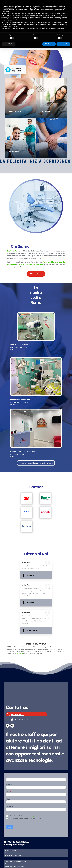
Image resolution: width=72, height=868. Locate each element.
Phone (8, 799)
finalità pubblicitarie (55, 17)
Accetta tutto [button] (63, 44)
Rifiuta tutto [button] (49, 44)
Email (9, 792)
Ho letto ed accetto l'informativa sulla (20, 816)
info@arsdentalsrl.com (21, 719)
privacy (32, 816)
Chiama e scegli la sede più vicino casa (36, 463)
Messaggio (10, 806)
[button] (70, 3)
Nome (8, 777)
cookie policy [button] (5, 12)
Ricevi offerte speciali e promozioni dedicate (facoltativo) (23, 819)
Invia (10, 827)
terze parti (31, 13)
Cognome (9, 784)
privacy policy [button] (9, 8)
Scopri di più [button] (8, 44)
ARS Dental (20, 653)
